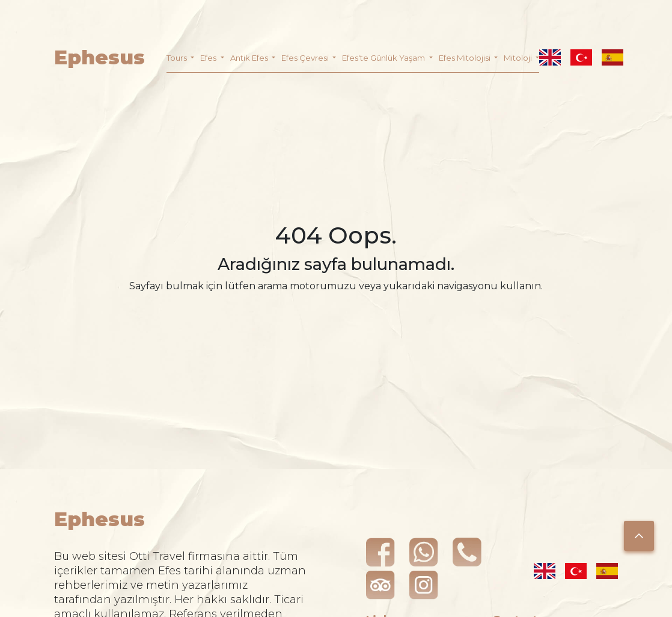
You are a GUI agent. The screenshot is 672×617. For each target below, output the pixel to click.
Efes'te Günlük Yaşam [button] (384, 58)
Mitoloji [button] (519, 58)
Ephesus (99, 57)
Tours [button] (178, 58)
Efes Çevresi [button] (306, 58)
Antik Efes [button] (250, 58)
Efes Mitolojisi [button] (466, 58)
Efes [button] (209, 58)
